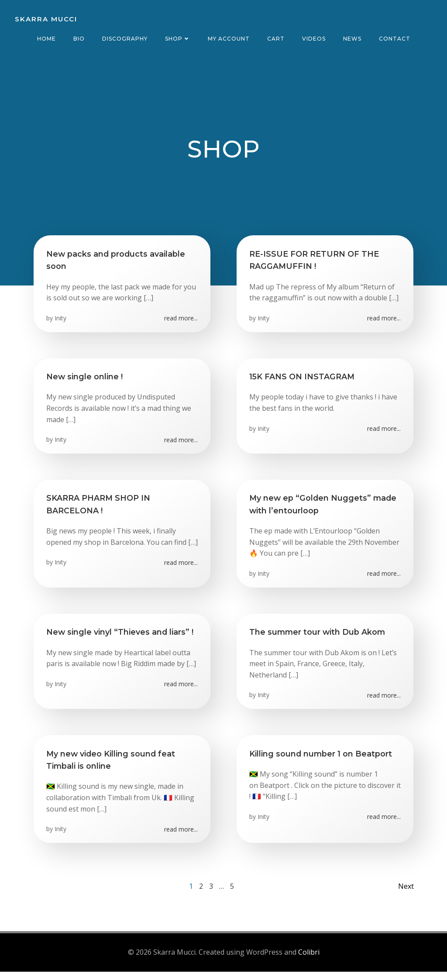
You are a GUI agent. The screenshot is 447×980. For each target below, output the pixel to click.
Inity (61, 321)
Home (46, 39)
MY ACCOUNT (229, 39)
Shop (178, 39)
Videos (314, 39)
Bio (79, 39)
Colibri (309, 961)
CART (276, 39)
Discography (125, 39)
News (352, 39)
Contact (395, 39)
